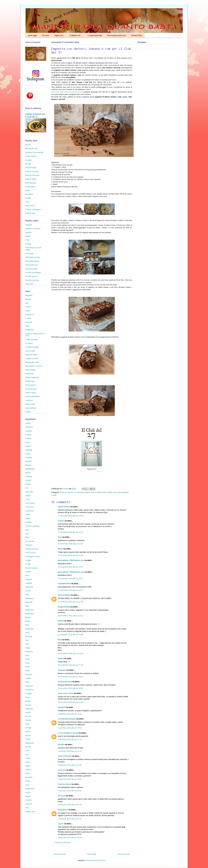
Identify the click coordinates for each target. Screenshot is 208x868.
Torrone (28, 747)
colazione (80, 492)
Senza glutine (123, 492)
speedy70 (62, 707)
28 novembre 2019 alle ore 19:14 (70, 677)
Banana (63, 492)
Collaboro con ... (76, 35)
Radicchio (29, 709)
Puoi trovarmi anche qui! (116, 35)
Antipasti (29, 225)
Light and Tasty (31, 355)
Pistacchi (29, 675)
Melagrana (29, 610)
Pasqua (28, 244)
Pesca (28, 659)
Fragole (28, 560)
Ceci (27, 488)
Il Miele (28, 572)
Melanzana (30, 614)
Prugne (28, 701)
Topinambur (30, 743)
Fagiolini (29, 522)
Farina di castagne (32, 526)
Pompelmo (29, 690)
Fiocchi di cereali (32, 549)
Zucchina (29, 777)
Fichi (27, 537)
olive (27, 808)
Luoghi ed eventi (32, 359)
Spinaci (28, 735)
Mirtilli (28, 621)
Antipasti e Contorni (33, 229)
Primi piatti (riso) (32, 265)
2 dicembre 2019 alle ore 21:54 (70, 805)
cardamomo (30, 789)
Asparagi (29, 450)
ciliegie (28, 796)
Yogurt (28, 766)
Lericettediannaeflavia (67, 719)
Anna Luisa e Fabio (66, 693)
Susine (28, 739)
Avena (28, 454)
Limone (28, 591)
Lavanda (29, 583)
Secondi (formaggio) (33, 273)
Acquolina (62, 670)
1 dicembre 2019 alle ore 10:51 (70, 714)
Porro (27, 697)
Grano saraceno (31, 568)
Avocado (29, 458)
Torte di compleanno (33, 210)
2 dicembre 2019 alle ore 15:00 (70, 765)
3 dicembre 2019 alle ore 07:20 (70, 819)
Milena (60, 549)
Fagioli (28, 519)
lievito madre (30, 404)
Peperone (29, 652)
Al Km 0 (28, 307)
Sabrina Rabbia (64, 595)
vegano (28, 412)
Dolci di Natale (96, 492)
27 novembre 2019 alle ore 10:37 (70, 544)
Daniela (65, 489)
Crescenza (29, 511)
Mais (105, 492)
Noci (115, 492)
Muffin (28, 191)
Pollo (27, 682)
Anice (27, 442)
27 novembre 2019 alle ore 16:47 (70, 590)
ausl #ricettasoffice (32, 396)
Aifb (27, 303)
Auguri (28, 311)
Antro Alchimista (65, 756)
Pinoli (27, 667)
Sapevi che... (59, 35)
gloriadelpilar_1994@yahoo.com (71, 560)
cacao (28, 781)
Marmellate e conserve (34, 366)
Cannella (29, 477)
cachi (27, 785)
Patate (28, 648)
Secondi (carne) (31, 269)
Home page (32, 35)
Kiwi (27, 575)
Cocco (28, 499)
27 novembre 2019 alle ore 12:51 (70, 567)
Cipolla (28, 496)
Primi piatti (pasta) (32, 261)
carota (28, 793)
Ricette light (30, 381)
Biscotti (28, 145)
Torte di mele (30, 213)
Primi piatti (29, 254)
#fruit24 (28, 299)
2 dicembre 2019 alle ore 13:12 (70, 751)
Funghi (28, 564)
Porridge (29, 693)
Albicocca (29, 427)
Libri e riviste (30, 351)
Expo (27, 326)
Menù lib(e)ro (30, 370)
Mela (27, 606)
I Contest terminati (95, 35)
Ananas (28, 435)
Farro (27, 530)
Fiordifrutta (29, 330)
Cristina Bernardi (65, 682)
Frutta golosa (30, 187)
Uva (27, 754)
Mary (60, 640)
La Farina (29, 343)
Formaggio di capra (33, 556)
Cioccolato (29, 492)
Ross (60, 537)
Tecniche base (31, 389)
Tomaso (61, 521)
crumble (28, 800)
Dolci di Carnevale (32, 175)
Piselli (28, 671)
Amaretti (29, 431)
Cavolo (28, 484)
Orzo (27, 644)
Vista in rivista (31, 393)
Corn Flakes (30, 503)
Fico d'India (30, 541)
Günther (61, 745)
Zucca (28, 774)
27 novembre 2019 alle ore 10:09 (70, 516)
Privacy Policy (137, 35)
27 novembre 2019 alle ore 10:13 (70, 532)
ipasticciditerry (64, 507)
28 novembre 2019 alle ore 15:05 (70, 654)
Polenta (28, 678)
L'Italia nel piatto (31, 340)
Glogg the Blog (64, 607)
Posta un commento (63, 843)
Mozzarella (29, 629)
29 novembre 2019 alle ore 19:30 (70, 702)
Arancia (28, 446)
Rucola (28, 716)
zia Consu (62, 770)
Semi (27, 724)
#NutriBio (29, 296)
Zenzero (28, 770)
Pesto (28, 663)
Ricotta (28, 713)
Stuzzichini (29, 284)
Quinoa (28, 705)
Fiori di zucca (30, 553)
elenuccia (62, 796)
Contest (28, 318)
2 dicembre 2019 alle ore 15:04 (70, 779)
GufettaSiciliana (64, 584)
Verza (28, 762)
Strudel (28, 198)
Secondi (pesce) (32, 276)
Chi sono (46, 35)
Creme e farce (31, 156)
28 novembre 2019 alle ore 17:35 (70, 665)
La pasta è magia (32, 347)
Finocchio (29, 545)
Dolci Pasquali (31, 168)
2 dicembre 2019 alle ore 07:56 (70, 728)
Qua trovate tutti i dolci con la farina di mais (67, 92)
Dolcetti (28, 164)
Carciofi (28, 480)
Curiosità (29, 322)
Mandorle (29, 602)
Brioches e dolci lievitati (34, 152)
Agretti (28, 423)
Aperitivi (28, 233)
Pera (27, 656)
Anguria (28, 438)
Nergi (27, 633)
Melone (28, 617)
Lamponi (29, 579)
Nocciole (29, 637)
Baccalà (28, 461)
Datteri (87, 492)
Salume (28, 720)
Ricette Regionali (32, 377)
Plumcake (29, 194)
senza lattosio (31, 408)
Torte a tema (30, 206)
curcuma (29, 804)
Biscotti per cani (31, 149)
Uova (27, 751)
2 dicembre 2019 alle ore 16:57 (70, 791)
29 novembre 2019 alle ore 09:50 (70, 688)
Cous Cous (30, 507)
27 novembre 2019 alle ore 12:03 (70, 555)
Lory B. (61, 824)
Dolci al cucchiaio (32, 171)
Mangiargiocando (32, 362)
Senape (28, 728)
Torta (27, 202)
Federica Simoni (64, 784)
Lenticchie (29, 587)
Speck (28, 732)
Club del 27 (71, 492)
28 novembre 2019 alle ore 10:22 (70, 616)
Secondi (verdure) (32, 280)
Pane (27, 240)
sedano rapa (30, 812)
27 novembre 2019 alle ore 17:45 (70, 602)
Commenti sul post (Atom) (96, 860)
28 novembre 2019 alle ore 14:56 (70, 635)
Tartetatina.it (63, 810)
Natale (110, 492)
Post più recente (60, 854)
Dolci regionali (31, 183)
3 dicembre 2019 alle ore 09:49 (70, 838)
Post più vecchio (124, 854)
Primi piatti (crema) (33, 257)
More (27, 625)
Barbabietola (30, 469)
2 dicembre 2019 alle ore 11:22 (70, 739)
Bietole (28, 473)
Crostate (29, 160)
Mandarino (29, 598)
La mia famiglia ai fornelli (68, 733)
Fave (27, 534)
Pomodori (29, 686)
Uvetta (54, 495)
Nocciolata (29, 374)
